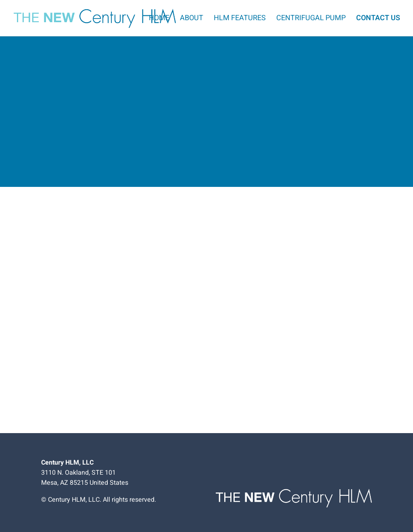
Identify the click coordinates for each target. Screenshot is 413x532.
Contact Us (378, 19)
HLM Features (240, 19)
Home (159, 19)
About (192, 19)
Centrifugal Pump (311, 19)
